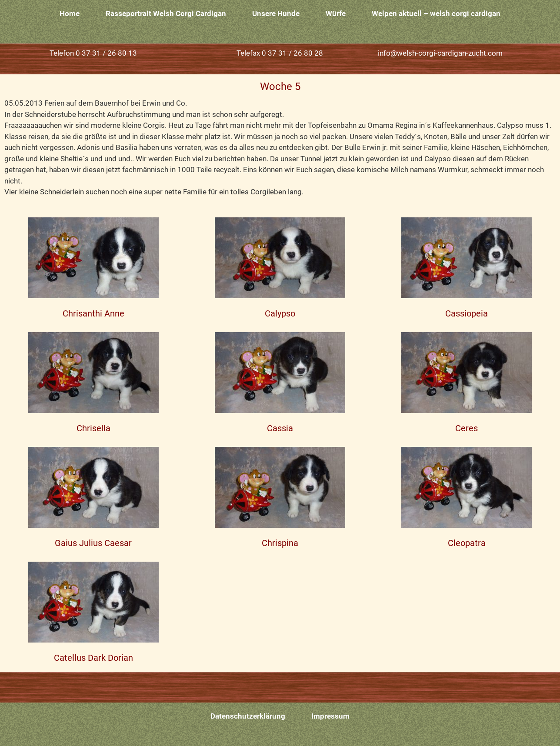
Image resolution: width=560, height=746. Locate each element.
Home (70, 13)
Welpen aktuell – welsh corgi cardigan (436, 13)
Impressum (330, 716)
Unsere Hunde (276, 13)
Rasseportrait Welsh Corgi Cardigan (166, 13)
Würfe (336, 13)
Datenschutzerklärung (248, 716)
